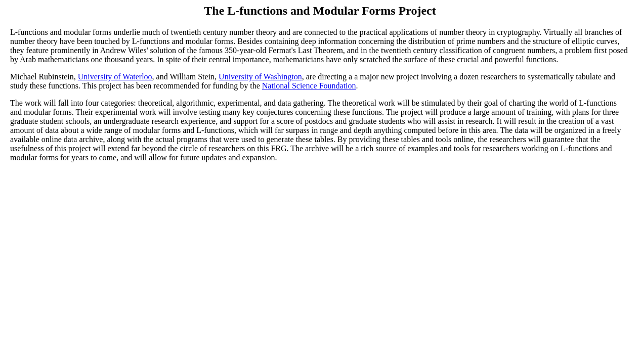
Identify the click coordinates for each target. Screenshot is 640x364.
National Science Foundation (309, 86)
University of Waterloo (115, 77)
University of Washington (260, 77)
